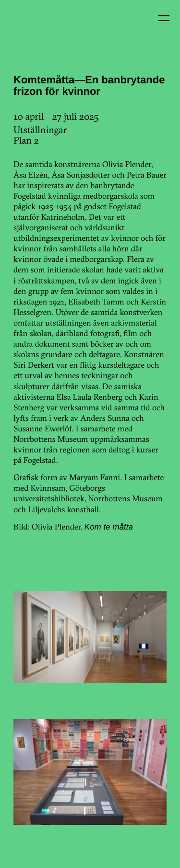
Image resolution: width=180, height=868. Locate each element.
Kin (28, 28)
